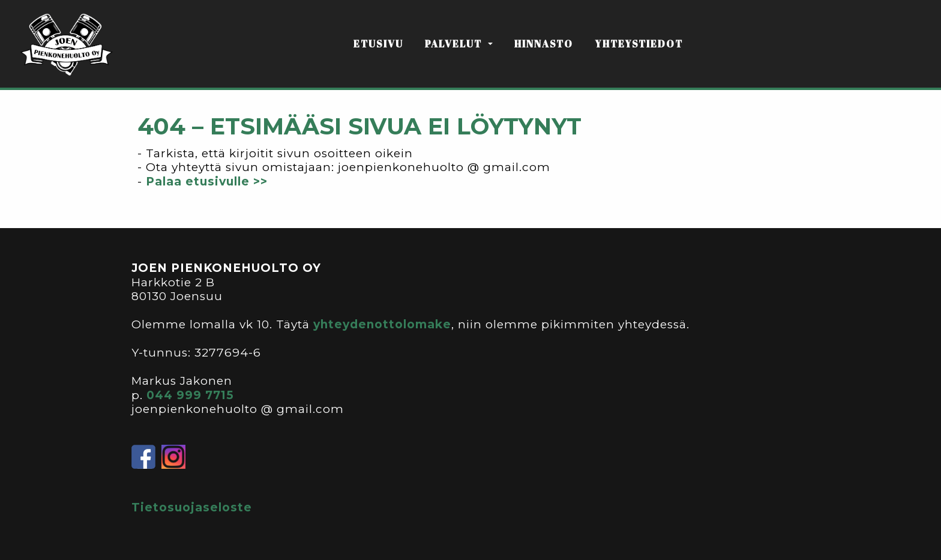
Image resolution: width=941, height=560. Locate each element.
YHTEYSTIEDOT (639, 44)
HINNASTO (544, 44)
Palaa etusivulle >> (207, 182)
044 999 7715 (190, 395)
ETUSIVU (378, 44)
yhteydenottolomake (382, 324)
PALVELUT (455, 44)
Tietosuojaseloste (192, 507)
